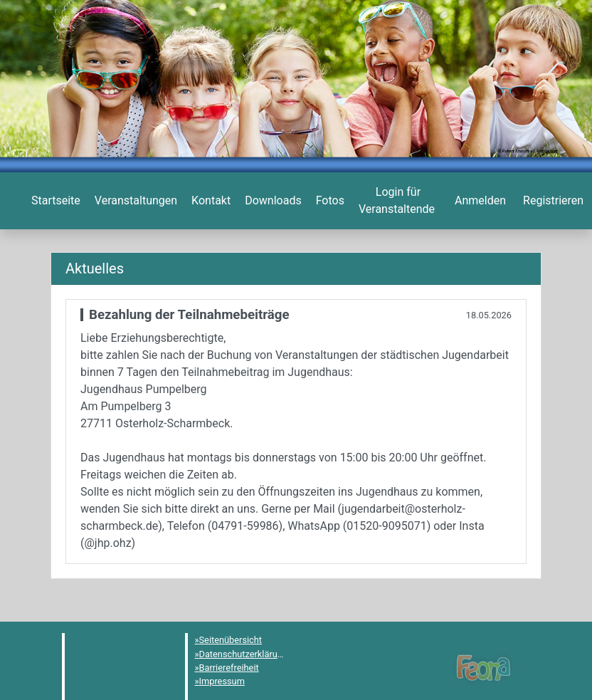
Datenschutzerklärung (244, 654)
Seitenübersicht (231, 640)
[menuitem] (54, 201)
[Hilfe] (329, 201)
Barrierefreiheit (229, 668)
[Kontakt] (210, 201)
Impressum (222, 681)
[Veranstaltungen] (134, 201)
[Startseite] (54, 201)
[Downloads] (271, 201)
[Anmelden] (397, 201)
